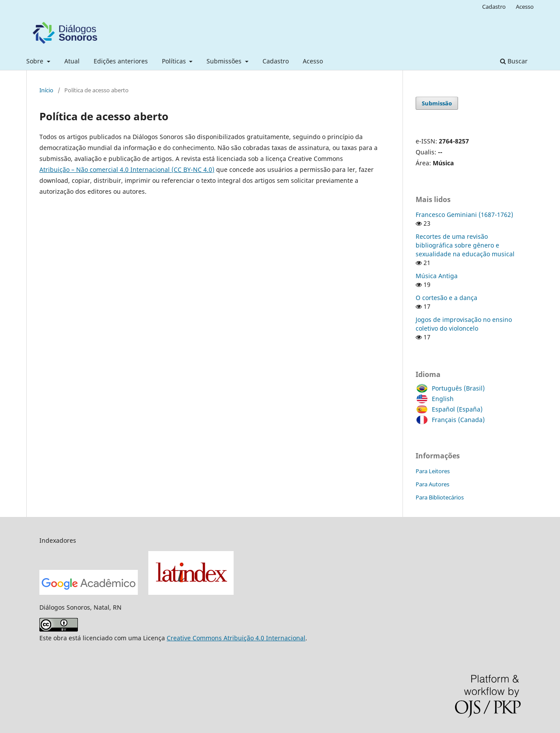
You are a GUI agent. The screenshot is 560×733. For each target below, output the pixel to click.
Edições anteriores (121, 61)
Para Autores (432, 484)
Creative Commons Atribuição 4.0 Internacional (236, 638)
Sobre (36, 61)
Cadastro (276, 61)
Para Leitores (433, 471)
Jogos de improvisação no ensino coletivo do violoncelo (464, 324)
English (441, 399)
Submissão (437, 103)
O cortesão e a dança (446, 298)
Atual (72, 61)
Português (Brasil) (456, 388)
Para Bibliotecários (440, 497)
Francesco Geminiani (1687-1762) (464, 215)
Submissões (225, 61)
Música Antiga (437, 276)
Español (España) (455, 409)
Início (46, 90)
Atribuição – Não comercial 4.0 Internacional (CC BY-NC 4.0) (127, 169)
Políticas (175, 61)
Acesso (313, 61)
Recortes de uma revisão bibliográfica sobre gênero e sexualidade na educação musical (465, 245)
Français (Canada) (456, 420)
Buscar (514, 61)
